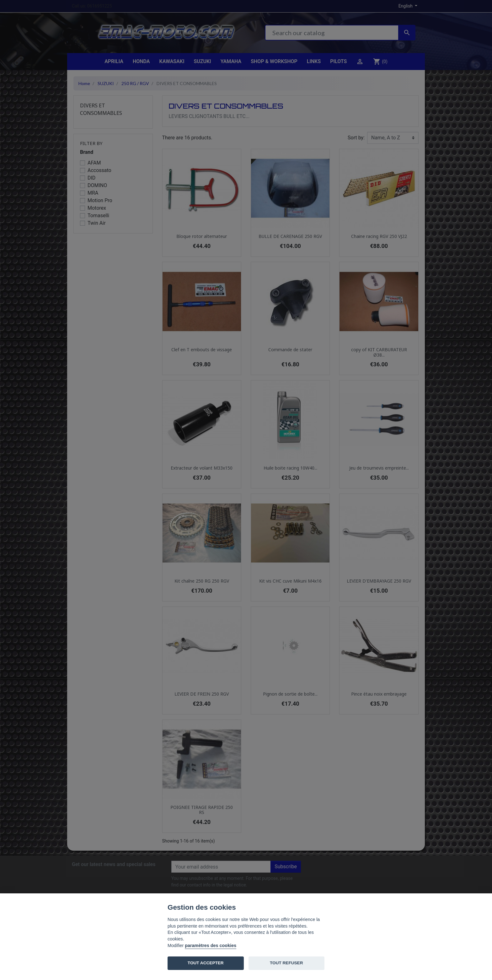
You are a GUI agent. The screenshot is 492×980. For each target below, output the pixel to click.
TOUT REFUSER (286, 963)
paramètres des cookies (211, 945)
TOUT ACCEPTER (206, 963)
